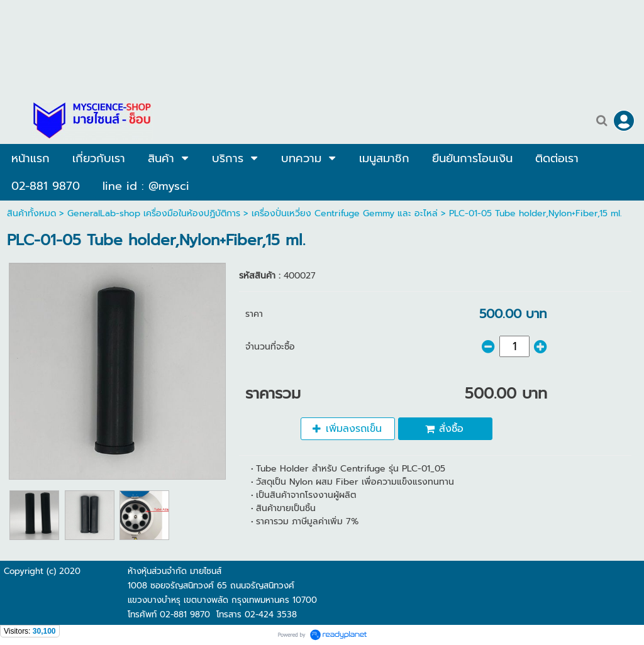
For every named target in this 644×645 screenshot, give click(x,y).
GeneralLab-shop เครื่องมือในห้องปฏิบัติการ (155, 213)
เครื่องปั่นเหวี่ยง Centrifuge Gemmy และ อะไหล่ (345, 213)
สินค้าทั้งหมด (31, 213)
